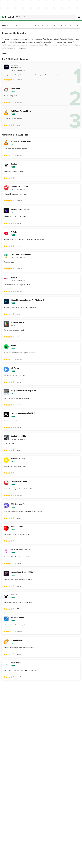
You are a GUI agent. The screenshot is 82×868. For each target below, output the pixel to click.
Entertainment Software (68, 26)
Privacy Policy (61, 864)
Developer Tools (40, 26)
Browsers (19, 26)
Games (79, 26)
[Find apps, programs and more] (46, 17)
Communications (28, 26)
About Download (35, 864)
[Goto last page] (76, 685)
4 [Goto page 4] (21, 685)
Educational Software (53, 26)
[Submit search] (17, 17)
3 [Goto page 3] (15, 685)
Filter (5, 53)
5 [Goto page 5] (27, 685)
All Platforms (7, 26)
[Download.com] (8, 17)
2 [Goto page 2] (10, 685)
